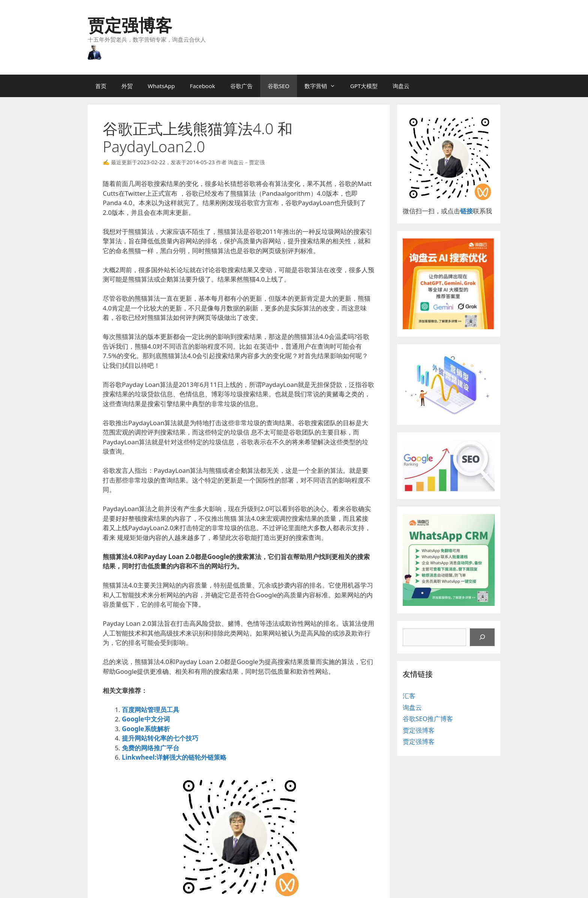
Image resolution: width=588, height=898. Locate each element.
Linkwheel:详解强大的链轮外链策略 (174, 757)
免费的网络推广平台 (151, 748)
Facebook (202, 86)
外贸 (127, 86)
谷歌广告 (241, 86)
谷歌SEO (279, 86)
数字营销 (324, 86)
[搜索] (482, 637)
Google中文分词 (146, 719)
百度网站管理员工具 (151, 710)
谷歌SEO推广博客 (428, 719)
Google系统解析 (146, 729)
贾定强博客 (130, 25)
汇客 (409, 696)
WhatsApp (161, 86)
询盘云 (401, 86)
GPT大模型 (364, 86)
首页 (101, 86)
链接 (466, 211)
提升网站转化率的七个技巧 (160, 738)
